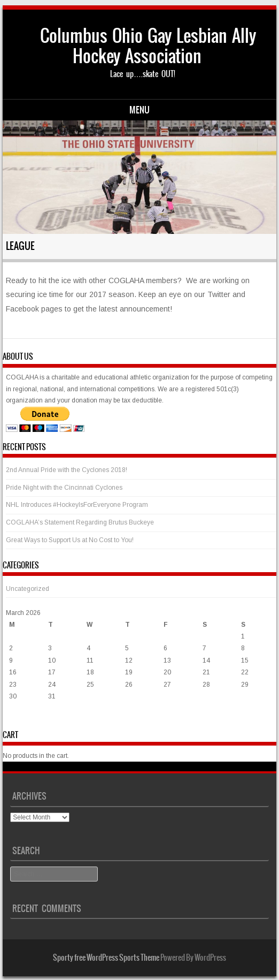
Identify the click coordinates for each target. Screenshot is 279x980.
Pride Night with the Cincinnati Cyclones (64, 488)
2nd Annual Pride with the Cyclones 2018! (67, 470)
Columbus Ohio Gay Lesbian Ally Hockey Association (148, 46)
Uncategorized (28, 589)
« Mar (14, 718)
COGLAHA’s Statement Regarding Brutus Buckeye (80, 522)
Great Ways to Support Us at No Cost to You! (70, 540)
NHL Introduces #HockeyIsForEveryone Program (77, 505)
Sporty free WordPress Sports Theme (106, 958)
